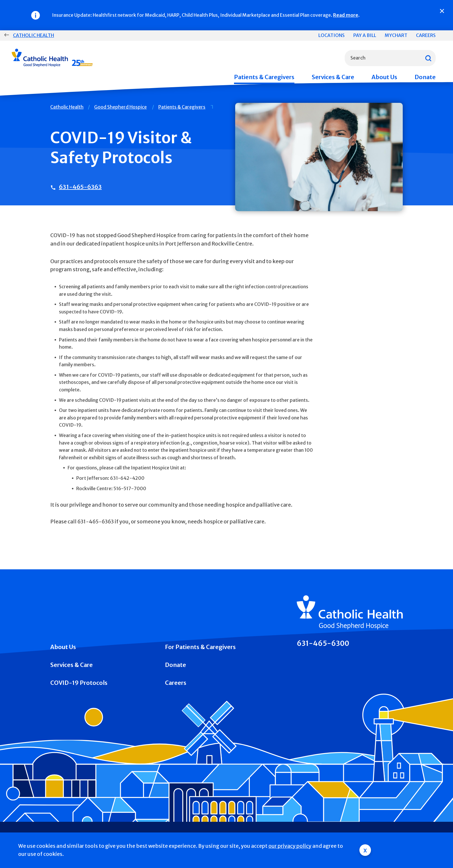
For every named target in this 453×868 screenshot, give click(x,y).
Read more (346, 15)
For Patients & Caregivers (200, 647)
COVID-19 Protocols (79, 683)
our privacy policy (290, 846)
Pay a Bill (365, 35)
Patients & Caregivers (264, 77)
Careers (426, 35)
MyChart (396, 35)
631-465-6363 (80, 187)
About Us (384, 77)
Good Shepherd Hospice (120, 107)
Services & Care (333, 77)
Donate (425, 77)
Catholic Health (34, 35)
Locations (332, 35)
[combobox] (390, 58)
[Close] (442, 11)
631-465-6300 (323, 644)
